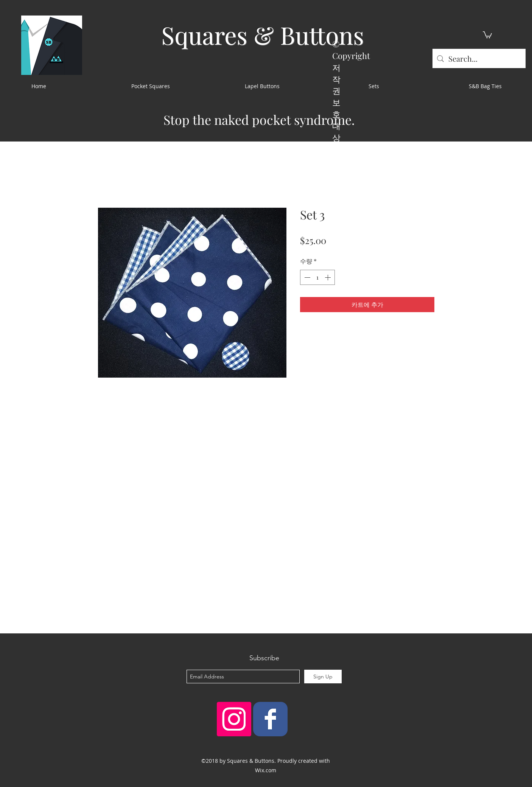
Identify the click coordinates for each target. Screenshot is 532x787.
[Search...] (479, 58)
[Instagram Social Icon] (234, 719)
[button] (487, 34)
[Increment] (328, 277)
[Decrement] (306, 277)
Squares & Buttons (263, 35)
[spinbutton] (317, 277)
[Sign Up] (323, 677)
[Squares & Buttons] (270, 719)
